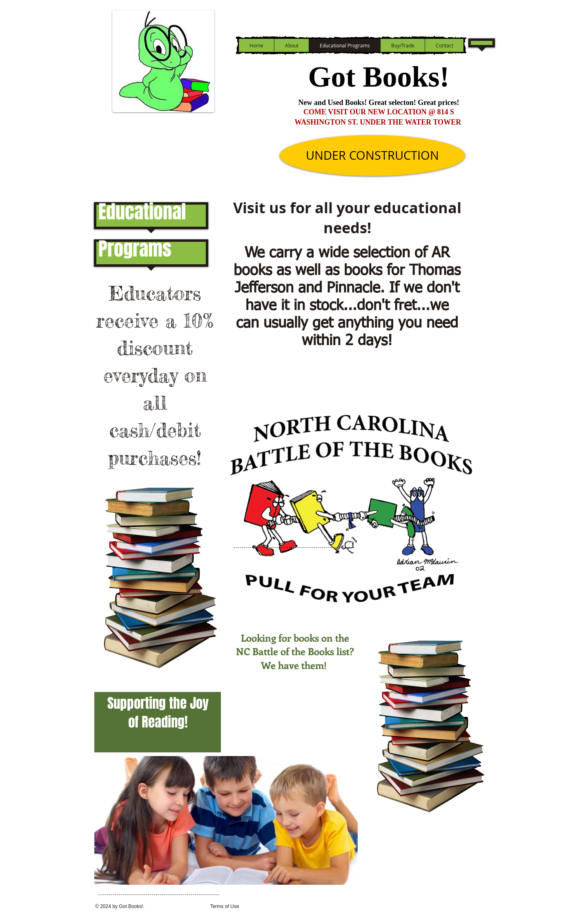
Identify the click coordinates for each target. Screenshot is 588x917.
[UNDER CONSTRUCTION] (372, 156)
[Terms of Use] (225, 907)
